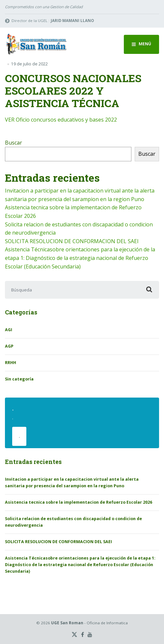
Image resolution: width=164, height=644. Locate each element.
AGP (9, 346)
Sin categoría (19, 379)
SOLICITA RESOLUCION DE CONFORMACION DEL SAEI (72, 241)
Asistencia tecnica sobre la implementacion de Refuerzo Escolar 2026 (79, 502)
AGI (9, 330)
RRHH (11, 363)
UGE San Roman (67, 623)
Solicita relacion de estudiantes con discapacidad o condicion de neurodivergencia (73, 522)
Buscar (14, 143)
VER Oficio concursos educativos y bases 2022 (61, 120)
